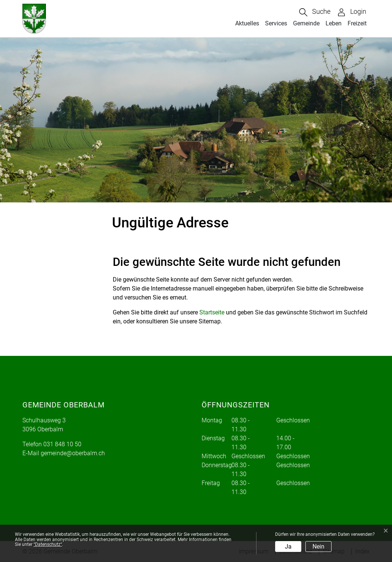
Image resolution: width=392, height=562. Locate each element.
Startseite (212, 312)
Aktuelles (247, 23)
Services (276, 23)
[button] (315, 12)
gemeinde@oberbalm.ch (73, 453)
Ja (288, 547)
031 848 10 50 (62, 444)
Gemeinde (306, 23)
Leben (334, 23)
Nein (318, 547)
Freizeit (357, 23)
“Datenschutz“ (48, 544)
